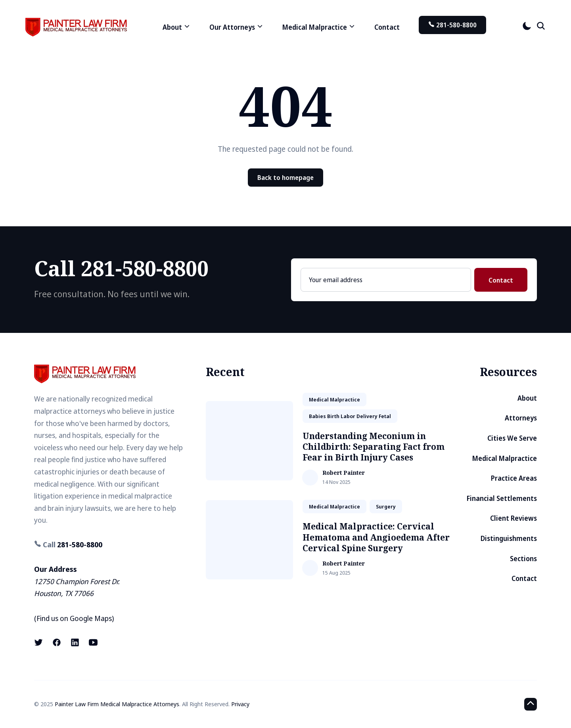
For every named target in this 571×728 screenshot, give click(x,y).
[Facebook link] (57, 642)
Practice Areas (514, 478)
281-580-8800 (452, 25)
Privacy (240, 704)
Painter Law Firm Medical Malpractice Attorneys (117, 704)
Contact (387, 27)
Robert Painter (344, 473)
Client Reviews (514, 518)
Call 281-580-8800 (121, 268)
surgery (386, 506)
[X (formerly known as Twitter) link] (39, 642)
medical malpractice (334, 399)
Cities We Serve (512, 438)
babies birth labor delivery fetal (350, 416)
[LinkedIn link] (75, 642)
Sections (523, 559)
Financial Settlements (502, 498)
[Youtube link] (93, 642)
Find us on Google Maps (74, 618)
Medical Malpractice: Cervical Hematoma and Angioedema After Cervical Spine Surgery (376, 537)
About (527, 398)
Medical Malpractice (505, 458)
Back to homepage (285, 178)
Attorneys (521, 418)
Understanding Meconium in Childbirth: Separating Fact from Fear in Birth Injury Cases (374, 447)
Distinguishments (509, 538)
